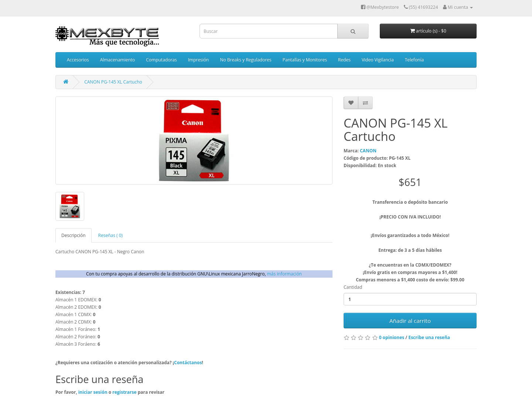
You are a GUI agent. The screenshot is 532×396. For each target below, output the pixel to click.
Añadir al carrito (410, 321)
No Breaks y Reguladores (245, 60)
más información (284, 274)
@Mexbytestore (380, 7)
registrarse (125, 392)
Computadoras (161, 60)
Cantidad (353, 287)
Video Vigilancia (378, 60)
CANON (368, 151)
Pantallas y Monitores (305, 60)
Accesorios (78, 60)
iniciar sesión (93, 392)
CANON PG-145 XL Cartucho (113, 82)
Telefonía (414, 60)
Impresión (199, 60)
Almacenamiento (118, 60)
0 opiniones (392, 337)
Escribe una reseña (429, 337)
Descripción (74, 235)
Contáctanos (188, 363)
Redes (344, 60)
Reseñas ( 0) (111, 235)
